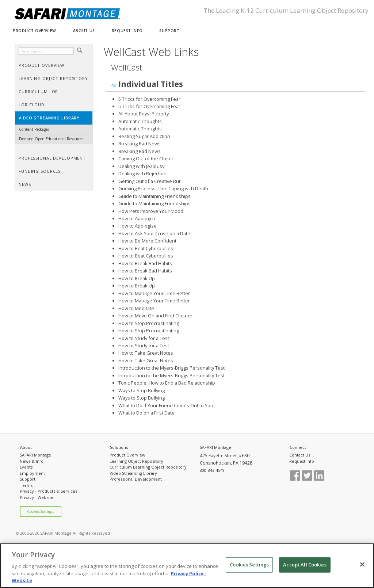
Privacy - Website (37, 497)
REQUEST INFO (127, 31)
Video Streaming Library (133, 473)
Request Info (302, 461)
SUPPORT (169, 31)
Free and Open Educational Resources (51, 139)
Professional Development (136, 479)
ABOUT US (84, 31)
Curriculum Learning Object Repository (148, 467)
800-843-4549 (212, 470)
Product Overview (127, 455)
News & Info (32, 461)
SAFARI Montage (35, 455)
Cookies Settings (41, 511)
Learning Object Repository (136, 461)
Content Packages (34, 129)
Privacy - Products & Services (48, 491)
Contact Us (300, 455)
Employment (32, 473)
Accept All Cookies (305, 565)
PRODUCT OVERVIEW (35, 31)
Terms (26, 485)
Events (26, 467)
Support (28, 479)
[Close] (362, 565)
